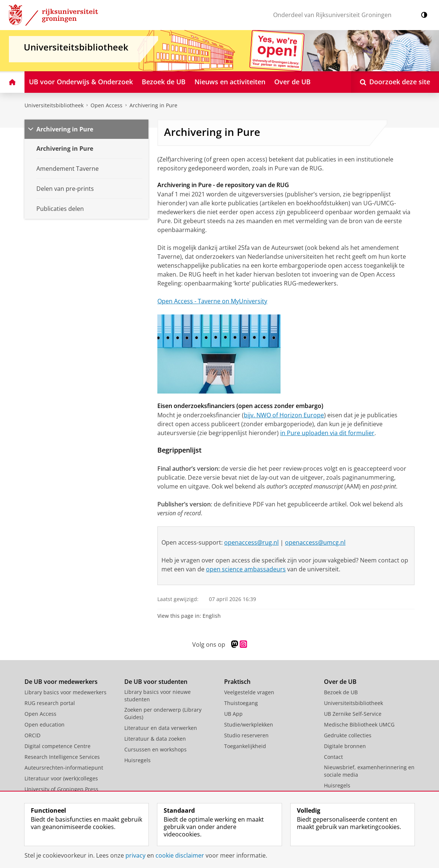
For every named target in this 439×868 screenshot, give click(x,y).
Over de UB (340, 682)
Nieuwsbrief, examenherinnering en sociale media (369, 771)
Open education (45, 725)
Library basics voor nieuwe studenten (158, 696)
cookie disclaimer (180, 855)
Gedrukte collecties (348, 735)
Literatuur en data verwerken (161, 728)
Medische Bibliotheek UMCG (359, 725)
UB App (233, 714)
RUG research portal (50, 703)
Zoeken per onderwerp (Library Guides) (163, 713)
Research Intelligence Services (62, 757)
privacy (135, 855)
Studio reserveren (246, 735)
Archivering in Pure (153, 105)
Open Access (107, 105)
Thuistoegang (241, 703)
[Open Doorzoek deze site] (395, 82)
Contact (333, 757)
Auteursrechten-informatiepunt (64, 768)
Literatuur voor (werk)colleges (61, 778)
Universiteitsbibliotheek (54, 105)
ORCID (32, 735)
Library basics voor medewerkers (65, 692)
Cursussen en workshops (155, 749)
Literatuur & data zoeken (155, 739)
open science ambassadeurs (246, 569)
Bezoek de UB (341, 692)
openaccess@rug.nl (251, 542)
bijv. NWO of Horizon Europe (284, 415)
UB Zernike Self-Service (353, 714)
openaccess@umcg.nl (315, 542)
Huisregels (137, 760)
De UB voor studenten (156, 682)
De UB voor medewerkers (61, 682)
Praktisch (237, 682)
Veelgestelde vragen (249, 692)
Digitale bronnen (345, 746)
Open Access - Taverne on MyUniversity (212, 301)
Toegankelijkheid (245, 746)
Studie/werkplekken (249, 725)
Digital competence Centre (58, 746)
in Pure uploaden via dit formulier (327, 433)
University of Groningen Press (61, 789)
